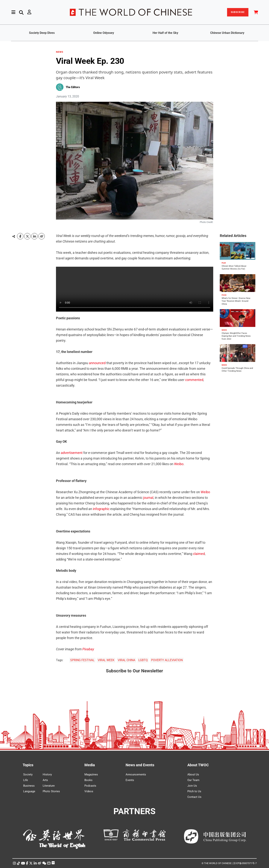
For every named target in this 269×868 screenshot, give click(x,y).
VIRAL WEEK (106, 660)
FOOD (224, 295)
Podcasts (90, 786)
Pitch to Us (194, 791)
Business (29, 786)
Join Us (192, 786)
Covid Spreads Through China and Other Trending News (237, 370)
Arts (45, 780)
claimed (199, 554)
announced (97, 363)
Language (29, 791)
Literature (49, 786)
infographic (102, 509)
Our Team (193, 780)
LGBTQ (143, 660)
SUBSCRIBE (238, 12)
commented (194, 380)
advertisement (72, 453)
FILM (224, 263)
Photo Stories (51, 791)
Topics (28, 765)
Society (28, 774)
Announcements (136, 774)
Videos (89, 791)
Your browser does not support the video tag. (135, 289)
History (47, 774)
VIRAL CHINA (126, 660)
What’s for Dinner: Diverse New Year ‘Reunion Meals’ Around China (236, 301)
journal (148, 498)
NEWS (60, 52)
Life (26, 780)
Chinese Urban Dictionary (227, 33)
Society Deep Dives (42, 33)
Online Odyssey (104, 33)
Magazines (91, 774)
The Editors (73, 87)
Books (88, 780)
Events (130, 780)
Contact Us (194, 797)
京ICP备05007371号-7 (245, 863)
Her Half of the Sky (165, 33)
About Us (193, 774)
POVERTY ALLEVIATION (167, 660)
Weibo (179, 464)
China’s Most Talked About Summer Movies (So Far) (234, 267)
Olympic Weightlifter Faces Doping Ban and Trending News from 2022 (236, 336)
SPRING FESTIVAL (82, 660)
